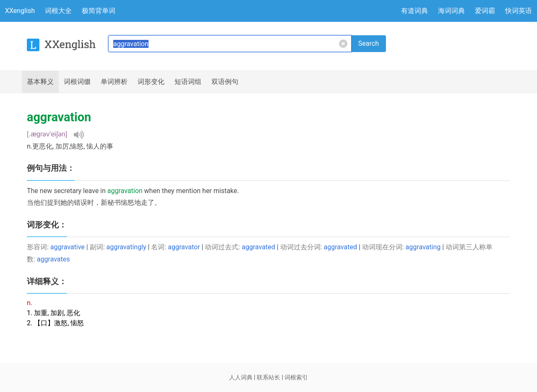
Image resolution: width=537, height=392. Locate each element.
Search (369, 43)
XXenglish (20, 11)
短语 (188, 82)
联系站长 (268, 377)
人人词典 (241, 377)
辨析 (114, 82)
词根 (77, 82)
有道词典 (414, 11)
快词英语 (519, 11)
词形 (151, 82)
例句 (225, 82)
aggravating (423, 247)
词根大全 (58, 11)
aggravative (68, 247)
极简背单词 (99, 11)
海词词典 (451, 11)
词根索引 (296, 377)
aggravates (53, 259)
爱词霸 (485, 11)
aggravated (258, 247)
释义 (40, 82)
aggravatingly (126, 247)
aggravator (184, 247)
